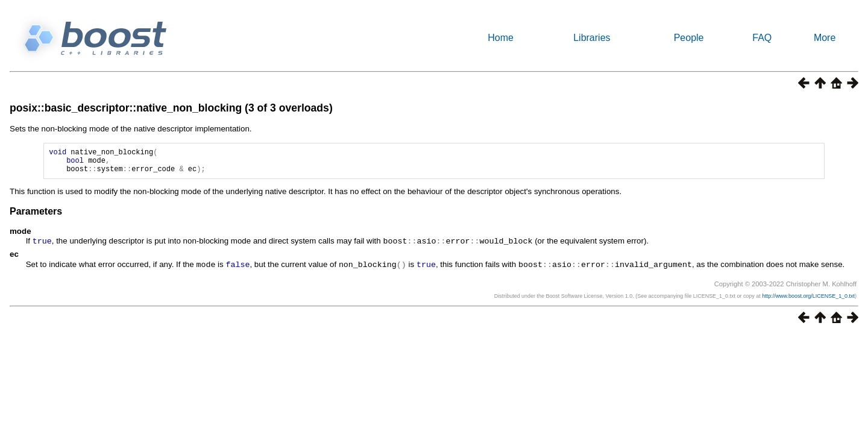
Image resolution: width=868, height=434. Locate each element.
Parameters (36, 217)
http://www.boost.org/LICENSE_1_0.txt (808, 300)
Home (501, 38)
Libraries (592, 38)
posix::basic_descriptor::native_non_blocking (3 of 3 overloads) (171, 108)
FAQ (762, 38)
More (825, 38)
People (689, 38)
